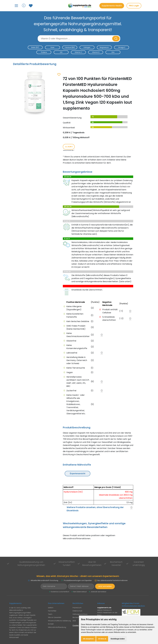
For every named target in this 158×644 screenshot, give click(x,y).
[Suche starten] (116, 39)
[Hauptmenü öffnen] (16, 6)
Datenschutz (77, 611)
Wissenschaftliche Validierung (59, 621)
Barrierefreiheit (78, 617)
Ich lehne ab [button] (102, 639)
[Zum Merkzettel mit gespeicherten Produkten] (31, 6)
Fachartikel (52, 611)
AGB (74, 621)
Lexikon (51, 608)
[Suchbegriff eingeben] (75, 39)
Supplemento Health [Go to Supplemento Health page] (112, 6)
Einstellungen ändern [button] (118, 639)
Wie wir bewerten (55, 617)
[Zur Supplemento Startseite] (80, 6)
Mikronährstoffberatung (57, 627)
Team (50, 614)
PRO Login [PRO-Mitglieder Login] (134, 6)
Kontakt (51, 624)
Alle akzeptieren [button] (88, 639)
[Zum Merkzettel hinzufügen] (59, 75)
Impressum (77, 608)
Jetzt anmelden (105, 586)
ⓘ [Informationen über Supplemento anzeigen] (24, 5)
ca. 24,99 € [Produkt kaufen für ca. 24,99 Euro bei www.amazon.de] (69, 147)
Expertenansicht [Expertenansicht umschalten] (78, 474)
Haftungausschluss (80, 614)
